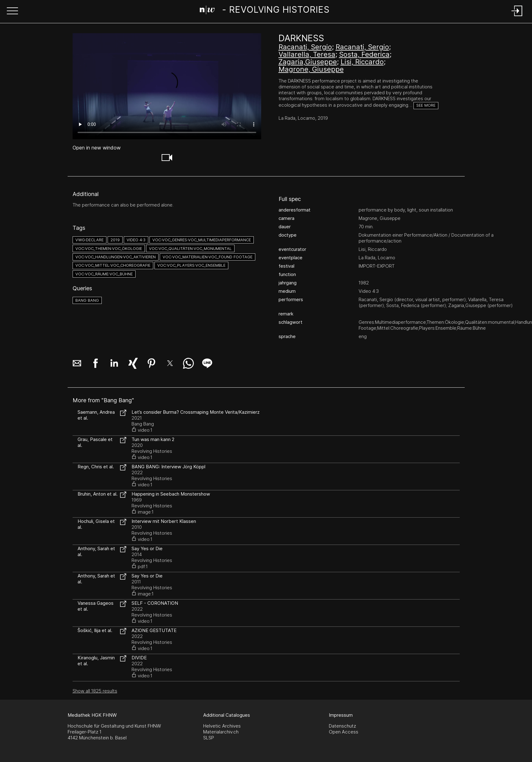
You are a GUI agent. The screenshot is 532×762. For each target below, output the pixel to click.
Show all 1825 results (95, 691)
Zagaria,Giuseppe (308, 62)
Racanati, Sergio (305, 47)
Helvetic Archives (222, 726)
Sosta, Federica (364, 54)
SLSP (209, 738)
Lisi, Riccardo (362, 62)
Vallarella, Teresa (307, 54)
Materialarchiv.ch (221, 732)
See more (426, 105)
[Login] (517, 17)
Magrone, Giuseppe (311, 69)
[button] (12, 11)
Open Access (344, 732)
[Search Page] (265, 11)
